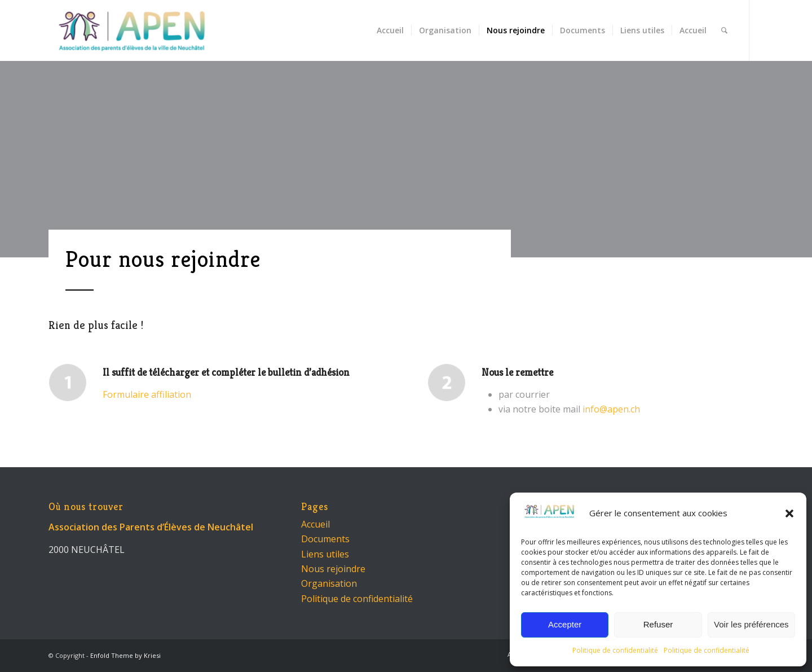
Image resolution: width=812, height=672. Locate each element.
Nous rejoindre (333, 569)
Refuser (658, 624)
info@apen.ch (611, 409)
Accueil (315, 524)
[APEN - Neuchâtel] (132, 30)
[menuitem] (390, 30)
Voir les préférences (751, 624)
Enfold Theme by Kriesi (125, 655)
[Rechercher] (724, 30)
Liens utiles (325, 554)
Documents (325, 539)
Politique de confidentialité (615, 650)
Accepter (565, 624)
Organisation (329, 583)
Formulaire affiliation (147, 394)
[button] (789, 513)
